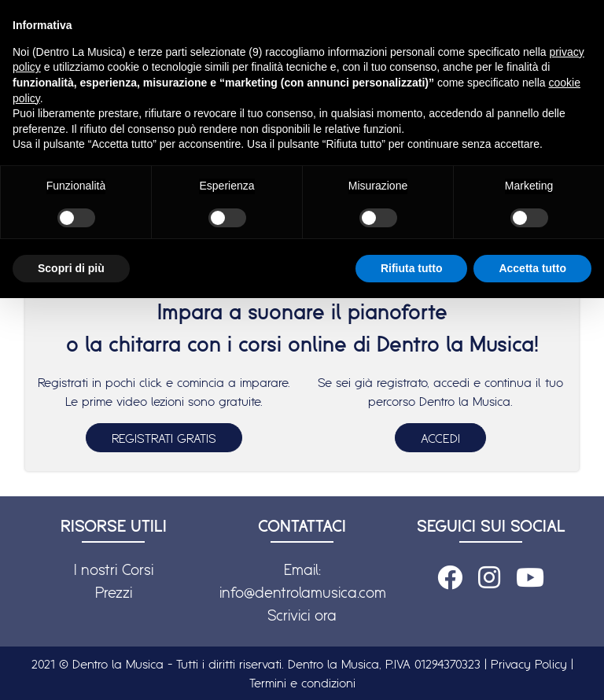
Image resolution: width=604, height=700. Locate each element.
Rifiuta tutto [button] (412, 268)
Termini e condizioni (302, 683)
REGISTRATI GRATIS (164, 438)
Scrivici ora (302, 615)
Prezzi (114, 592)
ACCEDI (440, 438)
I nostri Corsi (114, 569)
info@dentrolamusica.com (303, 592)
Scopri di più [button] (71, 268)
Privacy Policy (529, 664)
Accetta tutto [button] (532, 268)
